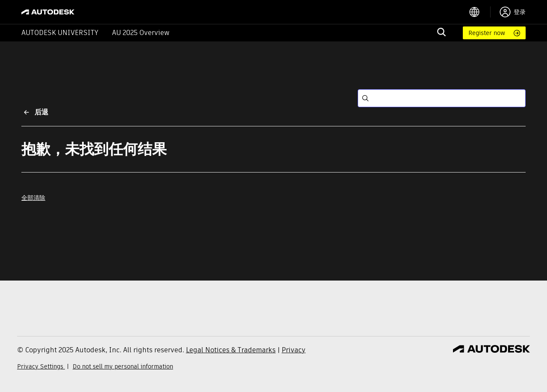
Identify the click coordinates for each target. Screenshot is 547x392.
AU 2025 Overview (141, 33)
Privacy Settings (41, 366)
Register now (487, 33)
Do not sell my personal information (123, 366)
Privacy (294, 350)
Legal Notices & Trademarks (231, 350)
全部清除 (33, 198)
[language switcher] (480, 12)
